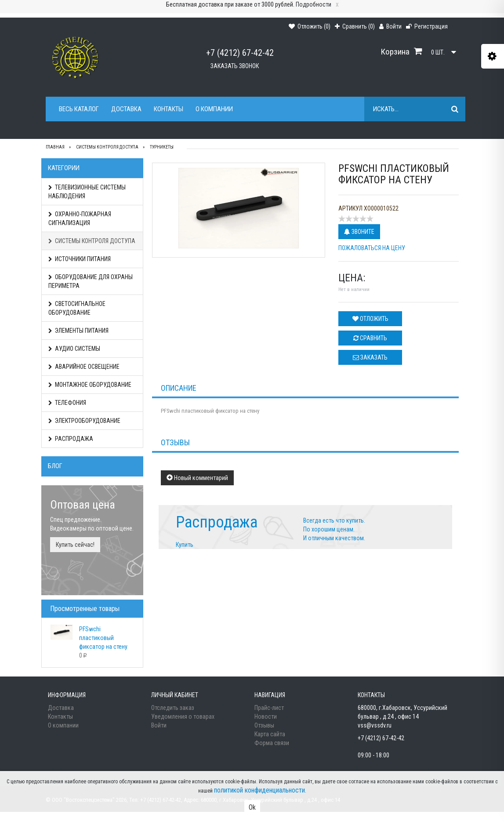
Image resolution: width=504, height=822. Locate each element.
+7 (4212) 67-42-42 (240, 53)
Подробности (314, 4)
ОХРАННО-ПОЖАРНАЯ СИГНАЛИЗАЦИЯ (80, 218)
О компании (214, 109)
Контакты (169, 109)
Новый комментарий (197, 478)
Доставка (126, 109)
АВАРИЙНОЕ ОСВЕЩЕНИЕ (84, 367)
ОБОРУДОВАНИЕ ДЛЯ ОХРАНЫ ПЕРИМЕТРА (91, 281)
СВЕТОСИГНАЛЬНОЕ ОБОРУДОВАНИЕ (77, 308)
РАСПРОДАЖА (71, 439)
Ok (252, 807)
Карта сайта (270, 734)
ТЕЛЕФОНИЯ (67, 403)
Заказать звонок (235, 66)
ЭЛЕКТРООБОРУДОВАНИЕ (84, 421)
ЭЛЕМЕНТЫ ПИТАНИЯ (78, 331)
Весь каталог (79, 109)
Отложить (370, 319)
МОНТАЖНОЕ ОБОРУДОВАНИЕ (90, 385)
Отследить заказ (173, 708)
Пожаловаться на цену (372, 248)
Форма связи (272, 743)
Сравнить (370, 338)
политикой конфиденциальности (259, 790)
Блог (55, 466)
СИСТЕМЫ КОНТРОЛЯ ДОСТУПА (92, 241)
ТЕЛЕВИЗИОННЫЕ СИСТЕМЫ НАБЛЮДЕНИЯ (87, 192)
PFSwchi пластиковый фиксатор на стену (103, 638)
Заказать (370, 357)
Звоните (359, 232)
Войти (159, 725)
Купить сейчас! (75, 545)
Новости (266, 717)
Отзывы (264, 725)
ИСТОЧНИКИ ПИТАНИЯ (80, 259)
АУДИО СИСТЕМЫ (74, 349)
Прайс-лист (269, 708)
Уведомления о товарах (183, 717)
